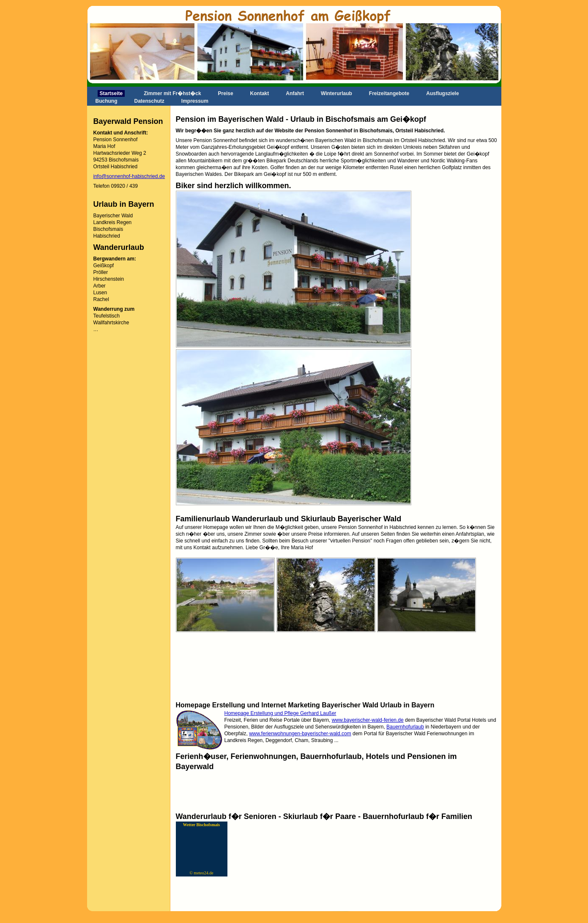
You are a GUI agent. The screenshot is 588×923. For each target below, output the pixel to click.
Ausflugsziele (442, 93)
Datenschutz (149, 101)
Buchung (107, 101)
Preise (226, 93)
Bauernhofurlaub (405, 727)
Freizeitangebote (389, 93)
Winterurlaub (336, 93)
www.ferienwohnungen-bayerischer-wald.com (300, 734)
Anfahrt (295, 93)
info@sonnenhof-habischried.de (129, 176)
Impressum (195, 101)
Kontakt (260, 93)
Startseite (111, 93)
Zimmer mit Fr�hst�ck (172, 93)
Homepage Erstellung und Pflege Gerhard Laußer (280, 713)
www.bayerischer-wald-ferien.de (368, 720)
